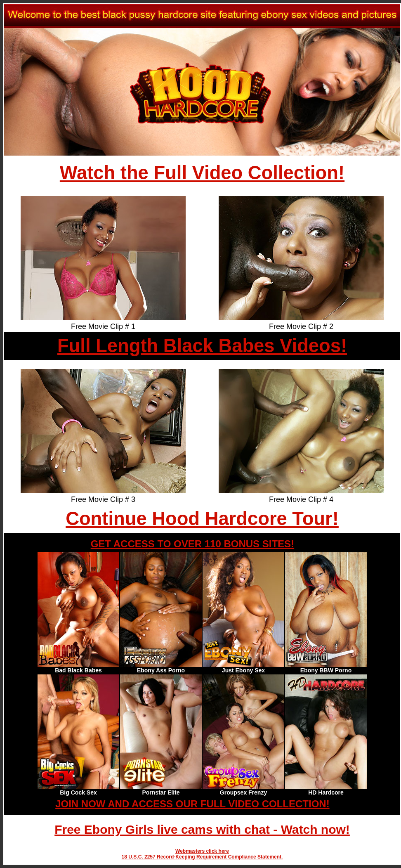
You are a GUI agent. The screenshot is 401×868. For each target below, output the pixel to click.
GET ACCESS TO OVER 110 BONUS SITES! (192, 544)
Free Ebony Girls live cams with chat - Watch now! (202, 829)
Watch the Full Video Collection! (202, 173)
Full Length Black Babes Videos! (202, 346)
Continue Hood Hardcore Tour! (202, 519)
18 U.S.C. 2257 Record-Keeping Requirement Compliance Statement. (202, 857)
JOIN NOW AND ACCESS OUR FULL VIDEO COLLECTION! (192, 804)
